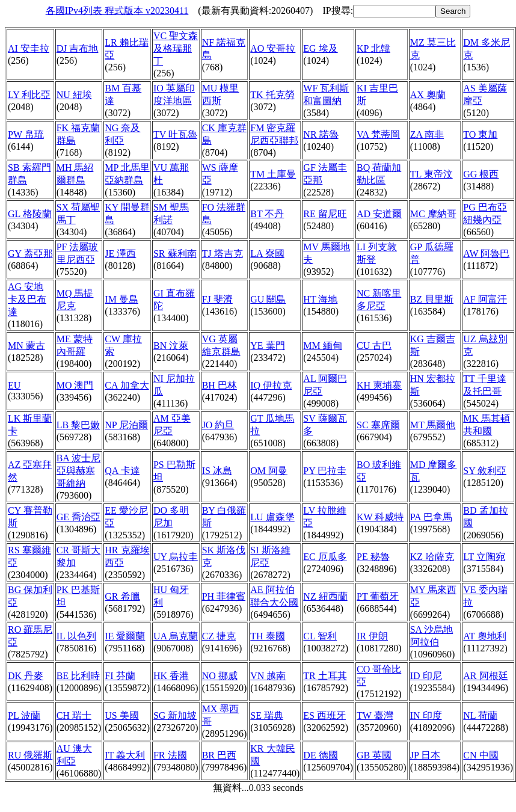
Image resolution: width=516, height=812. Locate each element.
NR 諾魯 (321, 134)
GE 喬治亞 (78, 517)
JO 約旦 (218, 425)
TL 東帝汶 (432, 174)
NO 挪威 (220, 676)
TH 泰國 (267, 636)
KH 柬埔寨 (379, 385)
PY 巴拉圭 (325, 471)
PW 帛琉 (26, 134)
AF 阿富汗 (485, 299)
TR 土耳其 (325, 676)
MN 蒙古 (26, 346)
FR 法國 (170, 755)
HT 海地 (320, 299)
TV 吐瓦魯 (175, 134)
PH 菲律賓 (224, 596)
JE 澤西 (120, 254)
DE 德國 (320, 755)
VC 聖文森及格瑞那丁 (176, 48)
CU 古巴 (374, 346)
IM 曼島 (121, 299)
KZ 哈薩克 (432, 557)
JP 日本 (425, 755)
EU (14, 385)
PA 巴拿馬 (431, 517)
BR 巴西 (219, 755)
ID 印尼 (426, 676)
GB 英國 (374, 755)
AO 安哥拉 (273, 48)
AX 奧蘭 (428, 95)
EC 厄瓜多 (325, 557)
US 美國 (121, 715)
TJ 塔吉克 (223, 254)
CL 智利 (320, 636)
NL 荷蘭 (480, 715)
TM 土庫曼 (273, 174)
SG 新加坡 (175, 715)
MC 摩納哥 (433, 214)
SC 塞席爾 (378, 425)
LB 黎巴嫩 (78, 425)
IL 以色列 (77, 636)
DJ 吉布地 (78, 48)
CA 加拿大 (127, 385)
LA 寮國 (267, 254)
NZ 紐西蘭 (325, 596)
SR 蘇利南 (175, 254)
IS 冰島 (217, 471)
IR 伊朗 (372, 636)
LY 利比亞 (29, 95)
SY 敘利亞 (485, 471)
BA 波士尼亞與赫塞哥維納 (78, 471)
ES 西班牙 (324, 715)
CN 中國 (481, 755)
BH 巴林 (220, 385)
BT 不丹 (267, 214)
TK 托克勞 (272, 95)
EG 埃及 (320, 48)
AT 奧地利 (484, 636)
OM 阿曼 (269, 471)
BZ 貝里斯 (432, 299)
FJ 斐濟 (217, 299)
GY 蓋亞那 (30, 254)
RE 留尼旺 (325, 214)
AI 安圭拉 (29, 48)
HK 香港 (171, 676)
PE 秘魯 (373, 557)
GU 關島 (268, 299)
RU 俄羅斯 (30, 755)
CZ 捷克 (219, 636)
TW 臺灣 (375, 715)
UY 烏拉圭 (176, 557)
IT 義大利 (125, 755)
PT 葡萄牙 (378, 596)
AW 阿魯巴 (486, 254)
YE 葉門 (267, 346)
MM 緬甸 (322, 346)
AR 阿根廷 (485, 676)
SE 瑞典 (267, 715)
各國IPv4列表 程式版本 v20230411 (117, 11)
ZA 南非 (427, 134)
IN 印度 (426, 715)
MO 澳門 (75, 385)
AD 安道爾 (379, 214)
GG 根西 (481, 174)
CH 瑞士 (74, 715)
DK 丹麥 (26, 676)
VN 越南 (268, 676)
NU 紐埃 (74, 95)
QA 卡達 (122, 471)
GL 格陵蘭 (30, 214)
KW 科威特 (380, 517)
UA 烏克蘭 (176, 636)
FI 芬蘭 (120, 676)
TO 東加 (480, 134)
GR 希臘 (122, 596)
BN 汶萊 (171, 346)
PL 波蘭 (24, 715)
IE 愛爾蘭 (125, 636)
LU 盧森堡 (272, 517)
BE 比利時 (78, 676)
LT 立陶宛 (484, 557)
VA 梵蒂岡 (378, 134)
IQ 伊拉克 (271, 385)
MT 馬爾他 (433, 425)
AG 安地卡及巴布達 (27, 299)
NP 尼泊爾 (126, 425)
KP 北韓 (373, 48)
